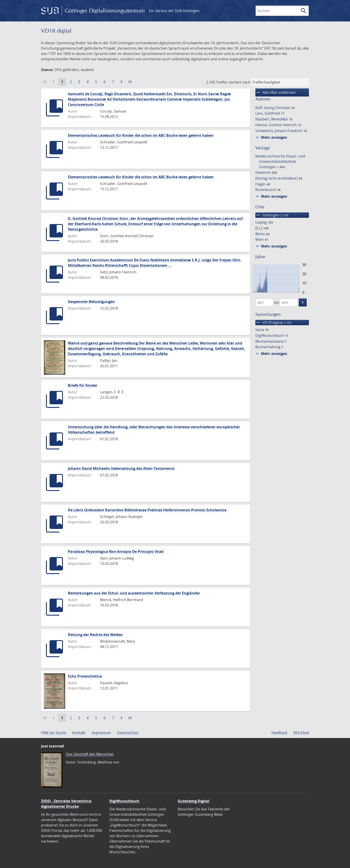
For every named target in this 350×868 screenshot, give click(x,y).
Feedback (279, 733)
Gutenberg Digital (194, 801)
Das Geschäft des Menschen (90, 754)
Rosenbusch (268, 190)
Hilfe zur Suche (54, 733)
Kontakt (79, 733)
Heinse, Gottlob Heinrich (278, 125)
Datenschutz (128, 733)
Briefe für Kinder (83, 385)
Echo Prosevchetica (85, 676)
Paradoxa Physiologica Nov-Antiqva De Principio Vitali (116, 551)
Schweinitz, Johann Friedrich (281, 131)
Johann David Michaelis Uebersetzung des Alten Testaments (121, 468)
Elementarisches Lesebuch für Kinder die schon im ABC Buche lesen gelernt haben (141, 135)
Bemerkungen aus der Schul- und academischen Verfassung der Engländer (134, 593)
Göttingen (272, 215)
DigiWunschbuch (272, 335)
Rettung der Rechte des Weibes (95, 635)
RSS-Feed (301, 733)
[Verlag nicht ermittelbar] (279, 178)
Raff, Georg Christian (275, 108)
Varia (262, 330)
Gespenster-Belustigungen (91, 302)
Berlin (262, 234)
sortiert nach (240, 82)
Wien (262, 239)
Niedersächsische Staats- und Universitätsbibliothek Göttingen (280, 161)
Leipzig (264, 222)
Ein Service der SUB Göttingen (174, 11)
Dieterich (266, 172)
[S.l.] (262, 228)
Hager (263, 184)
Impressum (101, 733)
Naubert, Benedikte (274, 119)
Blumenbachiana (271, 341)
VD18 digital (273, 323)
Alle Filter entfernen (275, 92)
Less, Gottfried (270, 113)
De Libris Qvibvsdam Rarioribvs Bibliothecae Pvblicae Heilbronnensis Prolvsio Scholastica (147, 510)
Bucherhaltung (269, 347)
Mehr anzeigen (271, 137)
